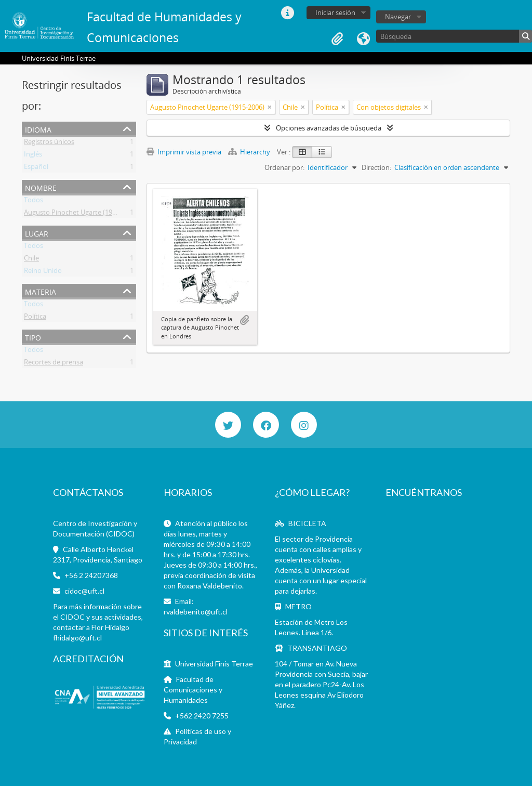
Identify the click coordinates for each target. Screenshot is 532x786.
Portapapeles (337, 39)
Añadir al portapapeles (244, 320)
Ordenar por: (284, 167)
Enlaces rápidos (287, 13)
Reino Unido (43, 272)
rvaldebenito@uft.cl (196, 612)
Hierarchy (250, 152)
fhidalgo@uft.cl (77, 638)
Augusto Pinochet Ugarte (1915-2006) (81, 214)
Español (36, 168)
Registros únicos (49, 143)
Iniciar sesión (335, 12)
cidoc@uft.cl (84, 591)
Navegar (398, 17)
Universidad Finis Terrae (214, 664)
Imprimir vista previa (184, 152)
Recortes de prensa (54, 364)
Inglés (33, 156)
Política (35, 318)
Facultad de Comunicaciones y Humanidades (193, 690)
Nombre (41, 187)
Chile (31, 260)
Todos (34, 202)
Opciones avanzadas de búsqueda (329, 128)
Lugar (37, 233)
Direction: (376, 167)
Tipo (33, 337)
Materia (41, 291)
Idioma (363, 39)
